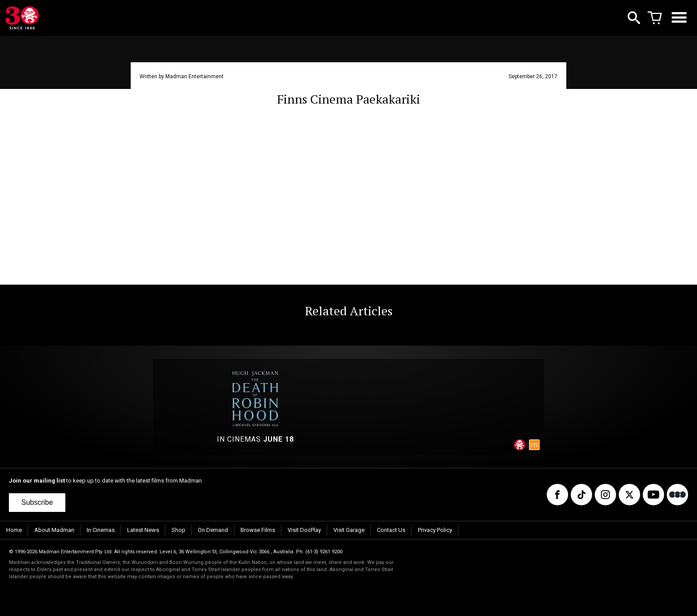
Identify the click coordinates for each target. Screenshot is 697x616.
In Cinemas (101, 530)
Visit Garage (349, 530)
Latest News (143, 530)
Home (14, 530)
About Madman (54, 530)
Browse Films (258, 530)
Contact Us (391, 530)
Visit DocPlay (304, 530)
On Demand (213, 530)
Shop (178, 530)
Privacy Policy (435, 530)
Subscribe (37, 502)
